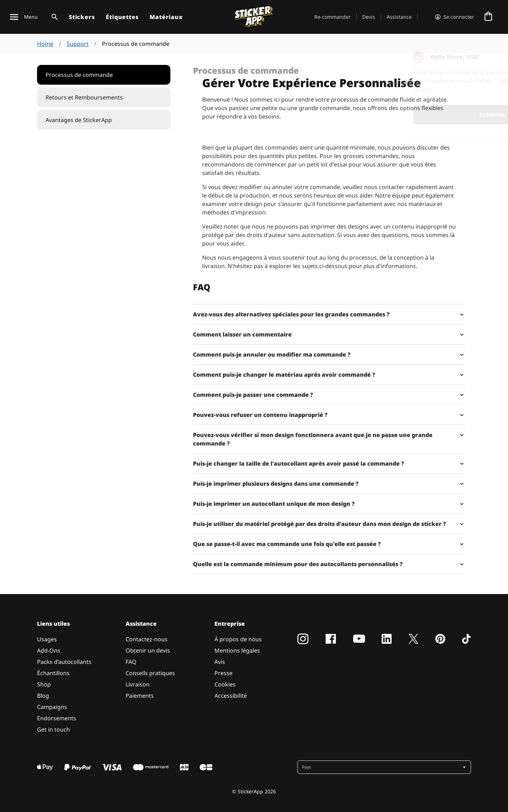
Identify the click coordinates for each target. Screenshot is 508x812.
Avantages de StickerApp (79, 120)
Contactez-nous (147, 639)
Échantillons (53, 673)
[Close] (486, 54)
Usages (47, 639)
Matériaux (166, 17)
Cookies (225, 684)
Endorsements (57, 718)
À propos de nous (238, 639)
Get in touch (53, 729)
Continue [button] (410, 115)
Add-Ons (49, 650)
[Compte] (455, 17)
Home (45, 44)
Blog (43, 696)
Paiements (140, 696)
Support (78, 44)
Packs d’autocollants (64, 662)
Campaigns (52, 707)
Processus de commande (79, 75)
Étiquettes (122, 17)
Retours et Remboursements (84, 97)
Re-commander (332, 17)
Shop (44, 684)
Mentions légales (237, 650)
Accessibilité (231, 696)
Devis (369, 17)
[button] (385, 767)
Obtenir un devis (148, 650)
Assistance (399, 17)
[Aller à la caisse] (488, 17)
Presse (223, 673)
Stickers (82, 17)
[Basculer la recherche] (53, 17)
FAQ (131, 662)
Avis (220, 662)
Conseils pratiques (150, 673)
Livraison (138, 684)
